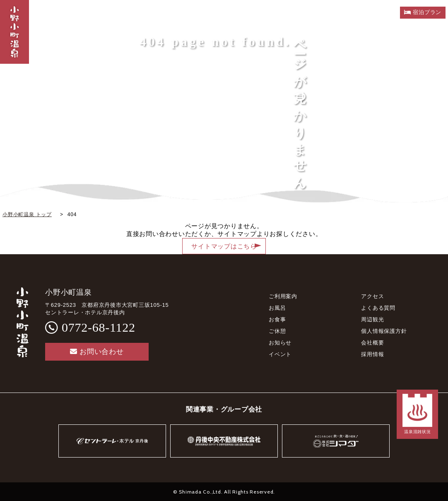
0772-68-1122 (99, 327)
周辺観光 (372, 319)
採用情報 (372, 354)
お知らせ (280, 343)
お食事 (277, 319)
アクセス (372, 296)
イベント (280, 354)
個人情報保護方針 (384, 331)
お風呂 (277, 308)
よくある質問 (378, 308)
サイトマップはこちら (224, 246)
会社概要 (372, 343)
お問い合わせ (97, 352)
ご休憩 (277, 331)
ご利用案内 (283, 296)
